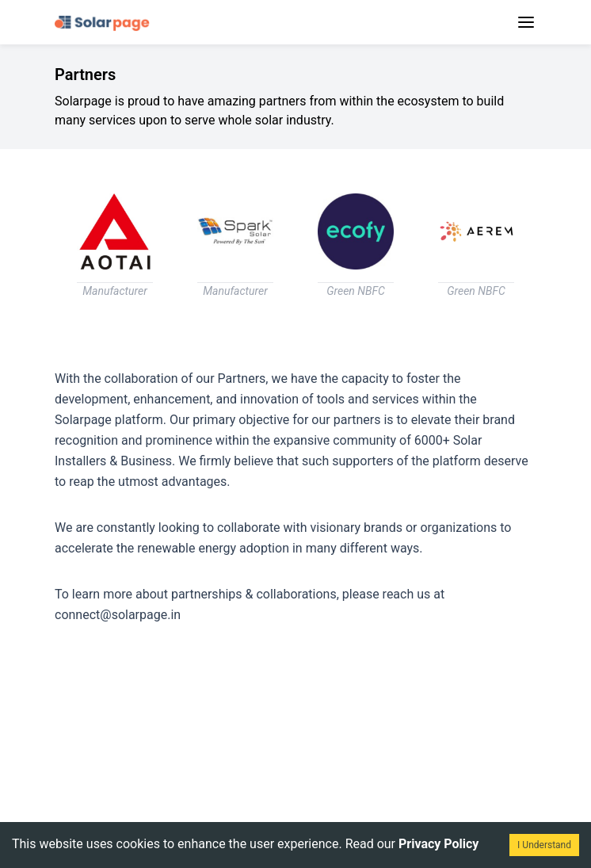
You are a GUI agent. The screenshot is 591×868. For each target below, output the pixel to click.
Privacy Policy (438, 844)
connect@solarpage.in (118, 615)
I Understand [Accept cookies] (544, 845)
